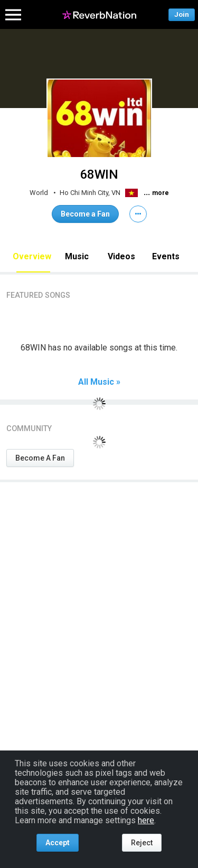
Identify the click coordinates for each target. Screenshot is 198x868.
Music (77, 256)
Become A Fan (40, 458)
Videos (121, 256)
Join (182, 14)
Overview (32, 256)
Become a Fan (85, 214)
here (146, 820)
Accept (58, 843)
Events (166, 256)
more (161, 193)
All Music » (99, 382)
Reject (142, 843)
